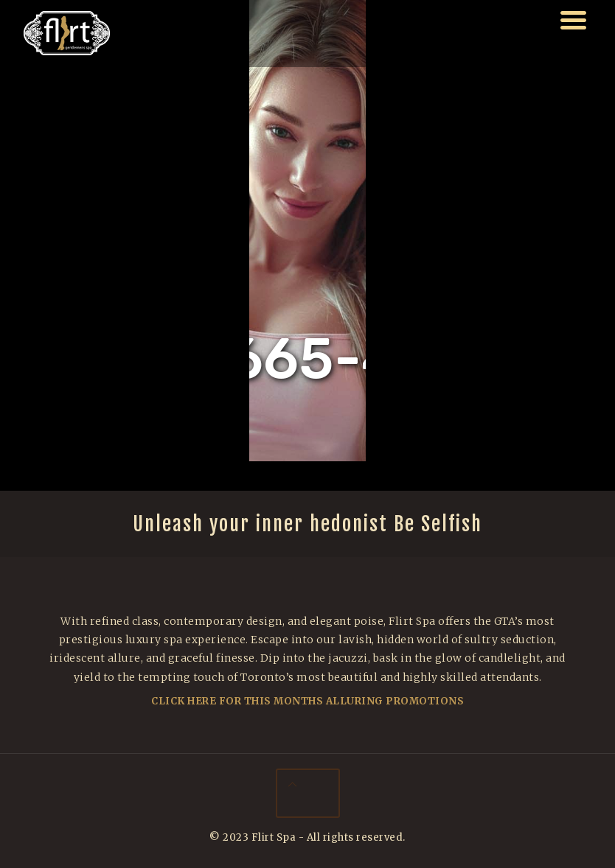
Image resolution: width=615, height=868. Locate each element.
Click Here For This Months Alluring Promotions (307, 701)
